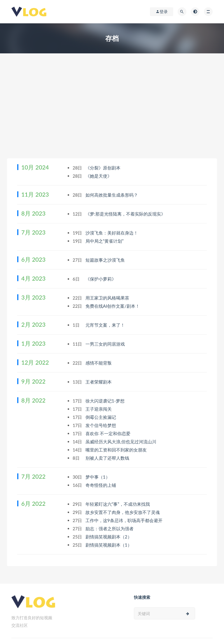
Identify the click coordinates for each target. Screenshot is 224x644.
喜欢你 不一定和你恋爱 (108, 433)
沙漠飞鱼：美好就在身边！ (112, 233)
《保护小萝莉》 (101, 279)
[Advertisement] (112, 115)
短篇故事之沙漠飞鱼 (106, 260)
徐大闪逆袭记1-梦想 (106, 401)
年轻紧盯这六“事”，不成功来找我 (118, 504)
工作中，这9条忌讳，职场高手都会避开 (125, 520)
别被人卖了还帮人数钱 (108, 458)
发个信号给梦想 (101, 425)
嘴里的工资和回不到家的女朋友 (117, 450)
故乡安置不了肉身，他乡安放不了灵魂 (123, 512)
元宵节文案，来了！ (106, 325)
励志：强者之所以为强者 (110, 528)
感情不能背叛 (99, 363)
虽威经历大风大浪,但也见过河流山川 (121, 442)
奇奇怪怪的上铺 (101, 485)
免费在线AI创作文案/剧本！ (113, 306)
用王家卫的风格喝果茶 (108, 298)
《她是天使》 (99, 176)
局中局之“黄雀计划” (105, 241)
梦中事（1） (98, 477)
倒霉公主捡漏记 (101, 417)
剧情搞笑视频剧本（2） (109, 537)
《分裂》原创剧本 (104, 168)
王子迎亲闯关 (99, 409)
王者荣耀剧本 (99, 382)
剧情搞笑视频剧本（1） (109, 545)
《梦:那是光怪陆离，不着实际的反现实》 (126, 214)
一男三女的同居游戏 (106, 344)
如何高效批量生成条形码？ (112, 195)
